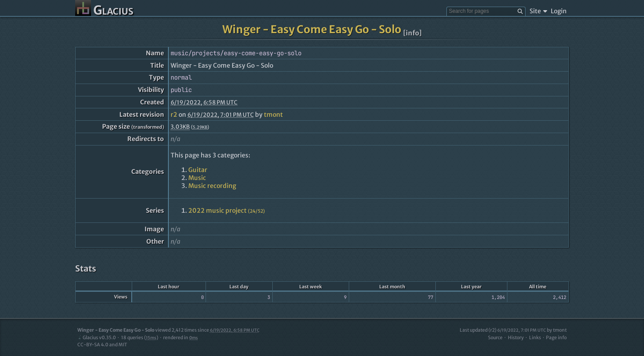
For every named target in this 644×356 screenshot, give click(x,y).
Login (559, 11)
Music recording (212, 186)
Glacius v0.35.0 (97, 338)
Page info (556, 338)
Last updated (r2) (503, 330)
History (516, 338)
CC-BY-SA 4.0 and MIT (102, 345)
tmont (273, 115)
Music (197, 178)
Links (535, 338)
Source (495, 338)
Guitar (198, 170)
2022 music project (227, 211)
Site (538, 11)
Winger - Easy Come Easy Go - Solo (312, 29)
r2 (174, 115)
